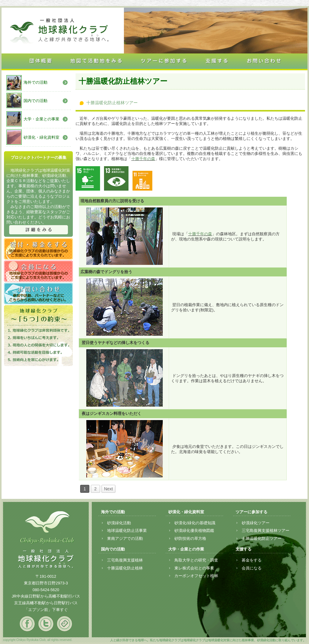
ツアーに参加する (251, 512)
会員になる (252, 568)
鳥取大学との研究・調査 (196, 560)
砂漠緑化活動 (119, 523)
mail (64, 624)
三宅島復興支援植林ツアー (266, 531)
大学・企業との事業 (41, 119)
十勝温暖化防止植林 (125, 568)
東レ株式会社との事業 (194, 568)
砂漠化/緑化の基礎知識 (195, 523)
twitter (46, 624)
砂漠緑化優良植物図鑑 (194, 531)
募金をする (252, 560)
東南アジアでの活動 (125, 538)
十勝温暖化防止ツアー (262, 538)
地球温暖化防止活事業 (127, 531)
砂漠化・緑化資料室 (41, 137)
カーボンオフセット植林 (196, 576)
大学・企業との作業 (186, 549)
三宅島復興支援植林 (125, 560)
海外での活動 (35, 82)
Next (108, 489)
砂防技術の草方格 (190, 538)
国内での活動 (35, 101)
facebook (27, 624)
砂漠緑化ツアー (256, 523)
